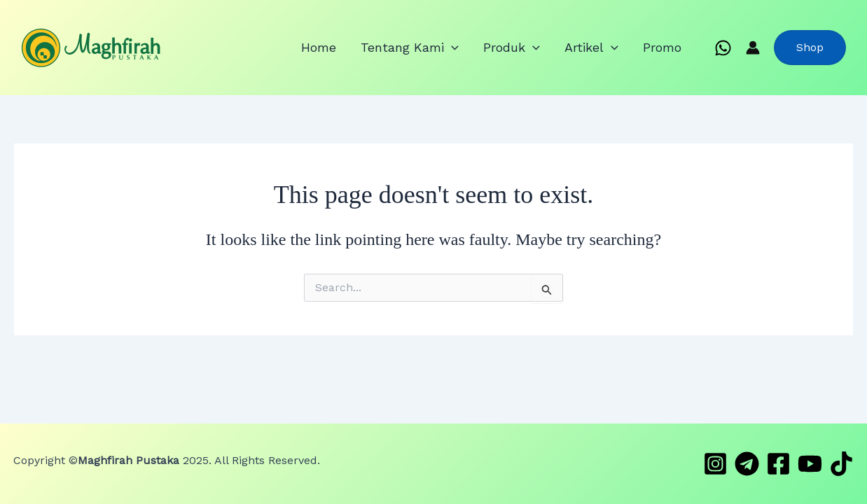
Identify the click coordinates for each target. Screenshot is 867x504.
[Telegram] (747, 464)
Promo (667, 47)
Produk (537, 48)
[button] (810, 48)
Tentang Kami (447, 48)
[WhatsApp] (723, 48)
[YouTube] (810, 464)
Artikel (607, 48)
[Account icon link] (753, 48)
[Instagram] (715, 464)
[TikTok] (841, 464)
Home (366, 47)
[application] (488, 48)
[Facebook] (778, 464)
